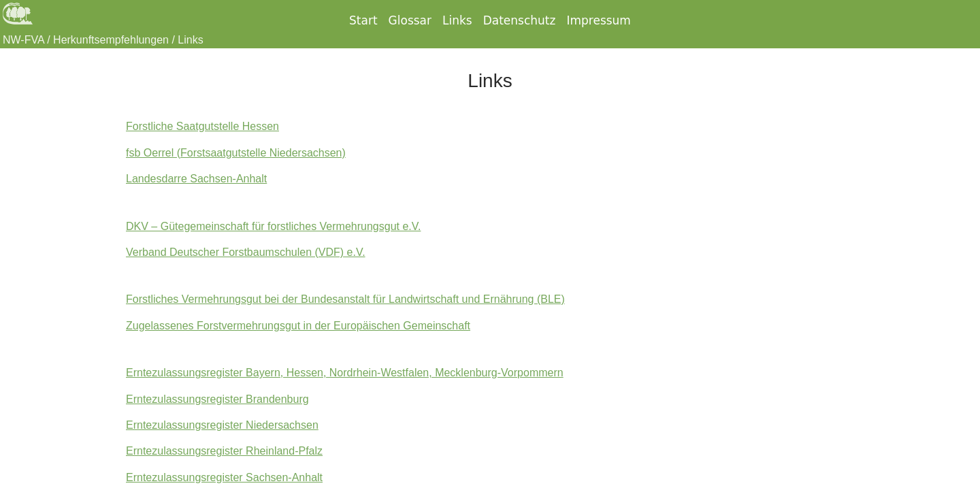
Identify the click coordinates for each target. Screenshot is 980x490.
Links (457, 20)
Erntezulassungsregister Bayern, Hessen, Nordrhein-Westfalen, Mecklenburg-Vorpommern (345, 373)
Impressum (599, 20)
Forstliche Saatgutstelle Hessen (202, 126)
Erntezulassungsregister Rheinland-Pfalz (224, 451)
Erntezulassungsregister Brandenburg (217, 399)
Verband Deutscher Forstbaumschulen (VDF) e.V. (246, 252)
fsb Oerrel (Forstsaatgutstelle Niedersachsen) (236, 153)
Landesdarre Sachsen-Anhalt (196, 179)
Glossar (410, 20)
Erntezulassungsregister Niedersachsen (222, 425)
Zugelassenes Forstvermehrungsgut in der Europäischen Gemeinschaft (298, 326)
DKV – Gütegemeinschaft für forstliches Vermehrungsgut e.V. (273, 226)
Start (363, 20)
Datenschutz (520, 20)
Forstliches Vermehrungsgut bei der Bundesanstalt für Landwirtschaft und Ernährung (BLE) (345, 299)
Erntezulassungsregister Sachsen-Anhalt (224, 477)
